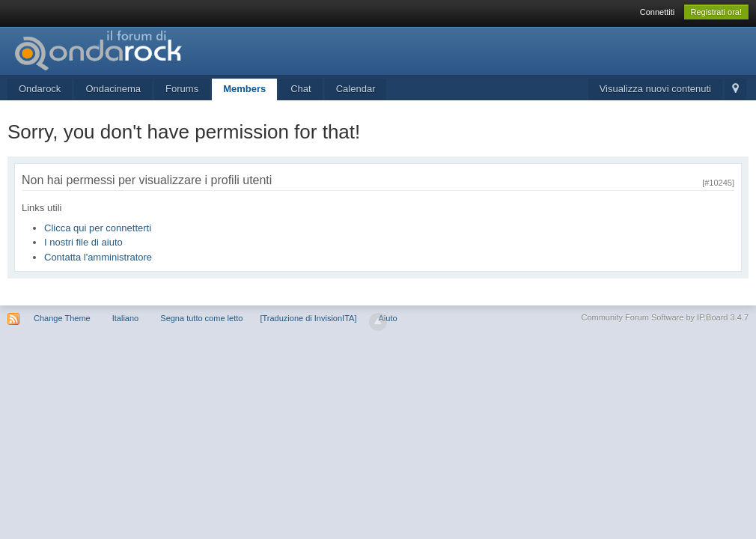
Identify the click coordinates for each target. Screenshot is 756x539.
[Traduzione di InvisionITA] (308, 318)
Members (244, 89)
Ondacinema (113, 89)
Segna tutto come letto (201, 318)
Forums (182, 89)
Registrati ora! (716, 12)
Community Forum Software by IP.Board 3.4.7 (665, 317)
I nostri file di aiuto (83, 242)
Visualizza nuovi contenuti (655, 89)
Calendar (356, 89)
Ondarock (40, 89)
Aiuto (388, 318)
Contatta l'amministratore (98, 257)
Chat (301, 89)
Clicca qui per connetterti (98, 228)
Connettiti (657, 12)
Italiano (125, 318)
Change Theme (62, 318)
